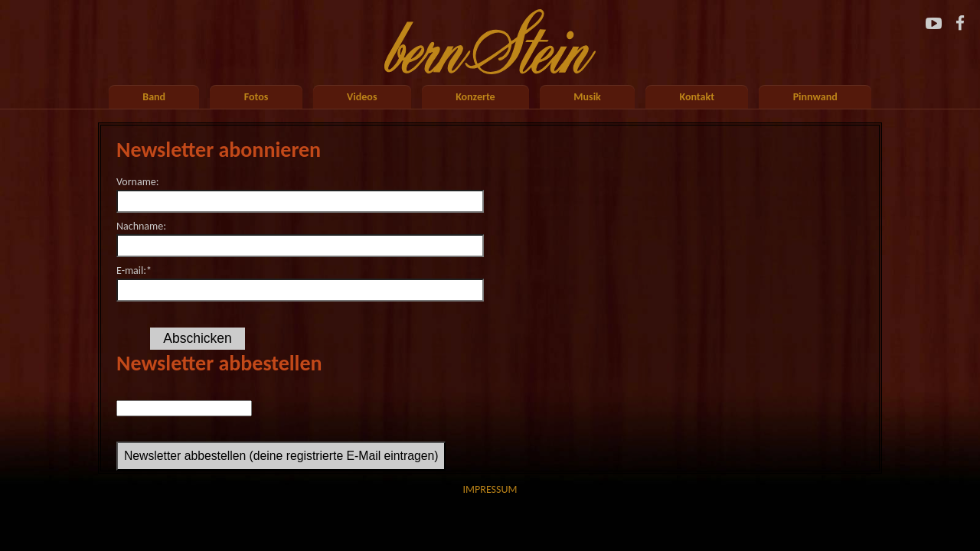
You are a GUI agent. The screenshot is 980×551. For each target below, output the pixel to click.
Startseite (490, 37)
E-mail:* (134, 271)
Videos (362, 97)
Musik (587, 97)
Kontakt (697, 97)
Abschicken (198, 338)
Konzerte (475, 97)
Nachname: (141, 226)
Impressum (490, 489)
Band (154, 97)
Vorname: (138, 182)
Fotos (256, 97)
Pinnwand (815, 97)
